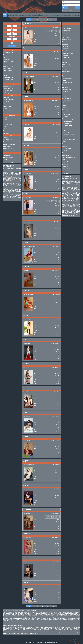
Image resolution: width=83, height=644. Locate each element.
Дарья (26, 461)
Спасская (65, 151)
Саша (25, 218)
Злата (26, 388)
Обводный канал (67, 103)
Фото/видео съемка (8, 157)
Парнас (25, 562)
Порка (5, 126)
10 (53, 20)
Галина (26, 145)
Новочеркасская (66, 101)
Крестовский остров (67, 71)
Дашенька (27, 24)
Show (10, 46)
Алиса (26, 315)
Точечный (6, 109)
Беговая (64, 35)
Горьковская (65, 49)
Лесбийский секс (7, 59)
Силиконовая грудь (8, 162)
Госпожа (5, 120)
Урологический (7, 106)
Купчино (64, 74)
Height (12, 32)
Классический (7, 97)
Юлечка (26, 291)
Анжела (26, 242)
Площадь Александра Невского (70, 119)
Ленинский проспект (29, 100)
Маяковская (65, 87)
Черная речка (66, 166)
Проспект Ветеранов (68, 137)
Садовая (64, 146)
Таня (25, 48)
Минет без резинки (8, 66)
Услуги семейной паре (9, 62)
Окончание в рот (7, 82)
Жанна (26, 582)
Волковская (65, 44)
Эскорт (5, 160)
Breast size (12, 37)
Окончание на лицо (8, 80)
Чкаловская (27, 343)
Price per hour (12, 28)
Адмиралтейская (67, 28)
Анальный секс (7, 55)
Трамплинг (6, 133)
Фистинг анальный (8, 149)
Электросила (66, 173)
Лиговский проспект (67, 83)
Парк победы (27, 270)
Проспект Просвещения (68, 139)
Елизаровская (66, 60)
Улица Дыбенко (28, 392)
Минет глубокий (7, 68)
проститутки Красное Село (45, 617)
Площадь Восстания (29, 76)
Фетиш (5, 131)
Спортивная (65, 153)
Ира (25, 339)
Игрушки (5, 75)
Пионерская (65, 117)
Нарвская (65, 96)
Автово (25, 28)
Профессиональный (8, 99)
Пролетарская (66, 132)
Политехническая (67, 128)
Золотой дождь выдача (9, 142)
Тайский (5, 104)
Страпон (5, 137)
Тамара (26, 267)
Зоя (25, 121)
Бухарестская (66, 37)
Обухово (64, 105)
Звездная (65, 62)
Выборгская (65, 46)
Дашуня (26, 485)
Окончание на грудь (8, 77)
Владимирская (27, 173)
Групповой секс (7, 57)
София (26, 194)
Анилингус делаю (8, 140)
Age (12, 24)
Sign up (65, 8)
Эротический (6, 111)
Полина (26, 364)
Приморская (27, 513)
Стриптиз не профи (8, 88)
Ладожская (65, 76)
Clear (14, 46)
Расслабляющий (7, 102)
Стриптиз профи (7, 86)
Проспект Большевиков (68, 135)
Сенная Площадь (67, 148)
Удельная (65, 160)
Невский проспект (28, 198)
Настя (26, 97)
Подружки (27, 509)
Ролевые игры (7, 155)
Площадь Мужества (67, 126)
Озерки (64, 108)
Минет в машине (7, 71)
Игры (4, 122)
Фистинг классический (9, 151)
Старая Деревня (66, 155)
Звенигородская (28, 222)
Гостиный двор (66, 51)
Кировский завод (67, 67)
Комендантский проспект (30, 246)
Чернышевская (27, 586)
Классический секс (8, 53)
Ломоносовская (28, 52)
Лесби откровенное (8, 91)
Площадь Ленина (67, 123)
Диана (26, 412)
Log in (77, 8)
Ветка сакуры (7, 113)
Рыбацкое (26, 125)
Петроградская (66, 114)
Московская (65, 92)
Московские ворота (67, 94)
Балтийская (27, 416)
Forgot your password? (67, 11)
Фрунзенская (65, 164)
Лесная (64, 80)
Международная (66, 89)
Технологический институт (69, 157)
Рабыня (5, 129)
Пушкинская (27, 368)
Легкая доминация (8, 124)
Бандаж (5, 117)
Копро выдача (7, 146)
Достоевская (65, 58)
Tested (12, 41)
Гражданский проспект (68, 53)
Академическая (28, 149)
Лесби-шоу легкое (8, 93)
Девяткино (65, 55)
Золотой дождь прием (9, 144)
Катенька (27, 534)
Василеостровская (67, 40)
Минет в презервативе (9, 64)
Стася (26, 558)
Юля (25, 72)
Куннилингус (6, 73)
